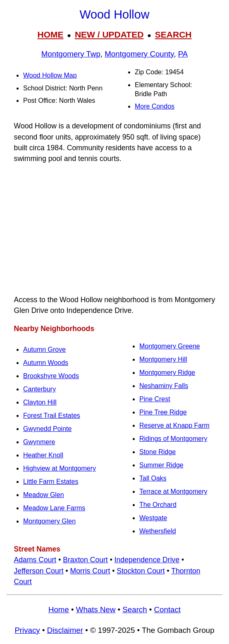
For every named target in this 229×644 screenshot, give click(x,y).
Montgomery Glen (49, 521)
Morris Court (90, 571)
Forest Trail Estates (52, 416)
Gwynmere (39, 442)
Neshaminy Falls (164, 386)
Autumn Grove (44, 349)
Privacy (27, 630)
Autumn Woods (46, 363)
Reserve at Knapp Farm (174, 425)
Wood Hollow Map (50, 75)
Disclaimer (65, 630)
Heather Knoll (43, 455)
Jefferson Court (39, 571)
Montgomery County (139, 54)
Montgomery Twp (71, 54)
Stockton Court (141, 571)
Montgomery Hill (163, 359)
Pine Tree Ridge (163, 412)
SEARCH (173, 34)
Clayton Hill (40, 402)
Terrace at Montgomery (173, 491)
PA (183, 54)
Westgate (153, 518)
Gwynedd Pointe (47, 429)
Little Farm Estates (51, 482)
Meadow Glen (44, 495)
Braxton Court (85, 560)
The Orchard (158, 505)
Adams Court (35, 560)
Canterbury (39, 389)
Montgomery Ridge (167, 373)
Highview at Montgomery (60, 468)
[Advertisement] (114, 229)
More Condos (155, 106)
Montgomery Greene (170, 346)
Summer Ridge (161, 465)
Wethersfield (158, 531)
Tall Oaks (153, 478)
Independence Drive (147, 560)
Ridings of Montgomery (173, 439)
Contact (167, 610)
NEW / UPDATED (109, 34)
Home (59, 610)
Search (135, 610)
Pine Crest (155, 399)
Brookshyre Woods (51, 376)
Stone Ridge (157, 452)
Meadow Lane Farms (54, 508)
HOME (50, 34)
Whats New (96, 610)
